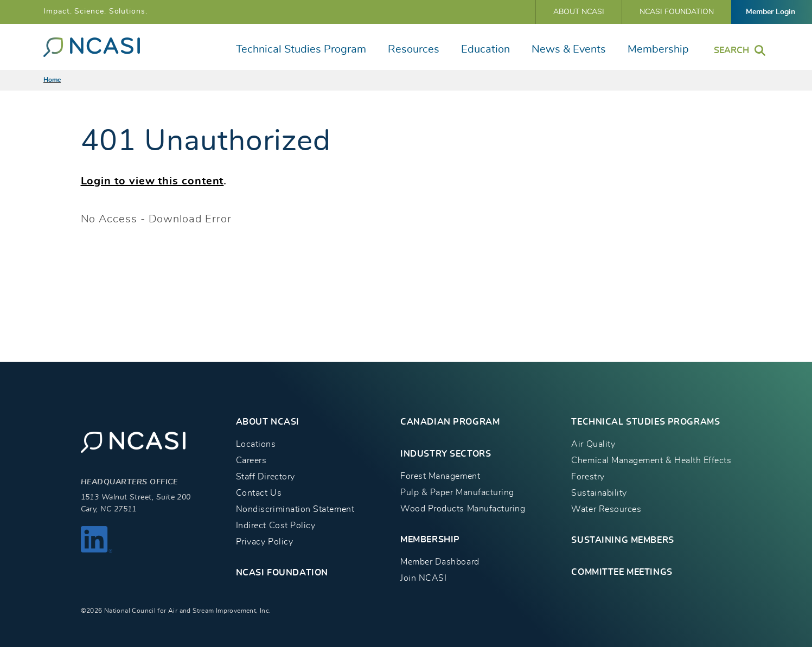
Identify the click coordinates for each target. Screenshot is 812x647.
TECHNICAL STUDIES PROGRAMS (645, 422)
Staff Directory (266, 477)
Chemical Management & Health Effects (651, 460)
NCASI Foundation (677, 12)
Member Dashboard (440, 562)
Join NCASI (423, 578)
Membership (658, 49)
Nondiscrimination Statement (295, 509)
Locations (256, 444)
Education (485, 49)
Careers (251, 460)
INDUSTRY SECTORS (446, 454)
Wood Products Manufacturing (463, 509)
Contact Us (259, 493)
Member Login (771, 12)
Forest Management (440, 476)
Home (52, 80)
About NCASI (579, 12)
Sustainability (599, 493)
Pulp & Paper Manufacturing (457, 492)
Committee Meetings (622, 572)
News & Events (569, 49)
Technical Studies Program (301, 49)
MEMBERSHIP (430, 540)
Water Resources (606, 509)
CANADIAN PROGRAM (450, 422)
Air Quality (593, 444)
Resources (414, 49)
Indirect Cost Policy (276, 526)
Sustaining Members (622, 540)
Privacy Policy (264, 542)
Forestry (588, 477)
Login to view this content (152, 181)
